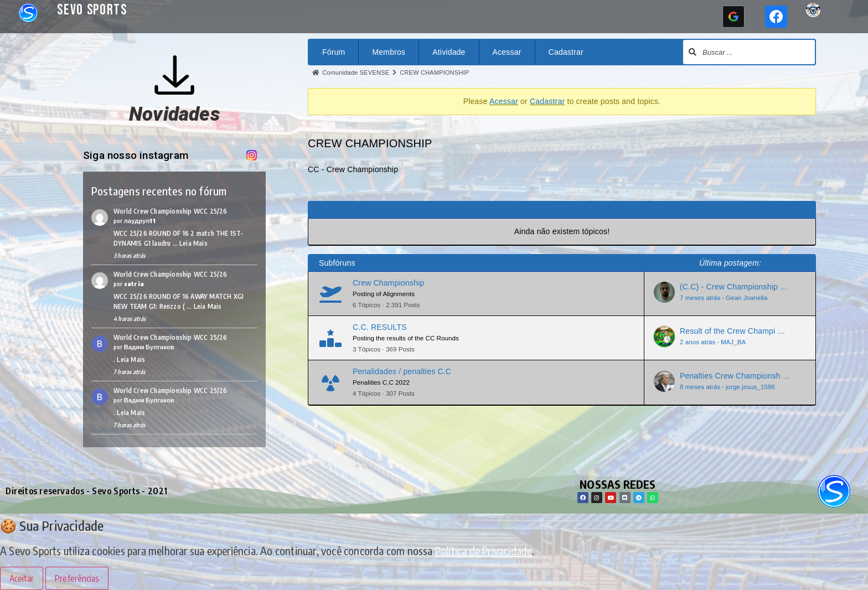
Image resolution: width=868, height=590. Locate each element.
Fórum (334, 52)
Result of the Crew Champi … (733, 331)
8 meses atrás (700, 387)
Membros (389, 52)
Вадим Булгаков (149, 347)
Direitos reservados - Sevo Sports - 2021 (87, 491)
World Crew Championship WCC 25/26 (170, 211)
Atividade (449, 52)
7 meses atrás (700, 297)
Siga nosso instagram (141, 156)
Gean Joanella (746, 297)
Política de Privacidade (484, 550)
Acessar (507, 52)
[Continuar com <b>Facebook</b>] (776, 17)
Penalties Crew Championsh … (735, 376)
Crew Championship (388, 283)
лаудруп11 (140, 221)
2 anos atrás (697, 342)
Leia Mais (193, 243)
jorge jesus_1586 (750, 387)
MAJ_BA (733, 342)
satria (134, 284)
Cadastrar (566, 52)
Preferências (77, 578)
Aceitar (22, 578)
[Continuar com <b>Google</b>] (733, 17)
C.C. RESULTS (380, 327)
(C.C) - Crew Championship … (734, 287)
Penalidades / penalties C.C (402, 371)
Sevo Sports (92, 10)
